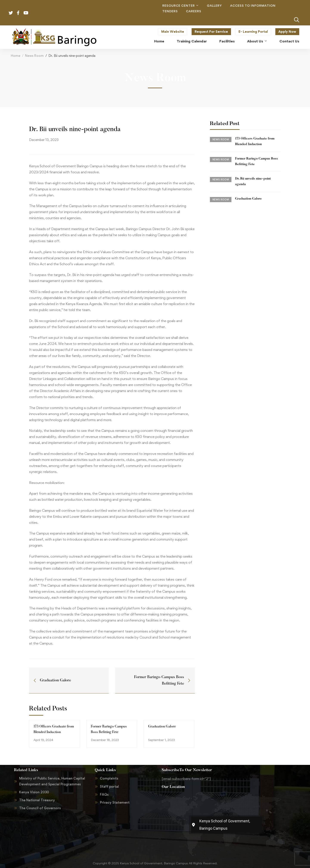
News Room (34, 56)
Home (15, 56)
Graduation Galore (162, 727)
